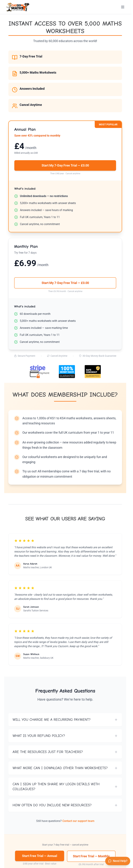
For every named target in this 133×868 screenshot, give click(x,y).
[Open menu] (123, 7)
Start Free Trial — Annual (40, 856)
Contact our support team (78, 821)
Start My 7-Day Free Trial (65, 165)
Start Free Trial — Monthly (91, 856)
